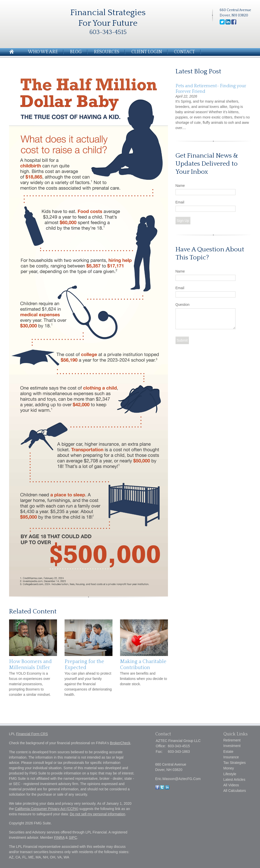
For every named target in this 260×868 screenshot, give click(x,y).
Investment (232, 746)
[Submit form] (182, 340)
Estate (228, 752)
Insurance (231, 757)
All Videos (231, 785)
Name (180, 186)
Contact (184, 52)
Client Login (147, 52)
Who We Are (43, 52)
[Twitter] (162, 788)
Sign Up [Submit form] (183, 221)
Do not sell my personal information (97, 814)
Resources (107, 52)
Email (180, 202)
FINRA (59, 837)
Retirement (232, 740)
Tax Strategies (235, 763)
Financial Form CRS (32, 734)
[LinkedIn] (167, 788)
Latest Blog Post (198, 71)
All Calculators (235, 791)
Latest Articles (234, 780)
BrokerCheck (120, 743)
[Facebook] (157, 788)
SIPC (73, 837)
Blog (76, 52)
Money (229, 768)
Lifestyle (230, 774)
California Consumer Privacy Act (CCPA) (47, 809)
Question (183, 305)
